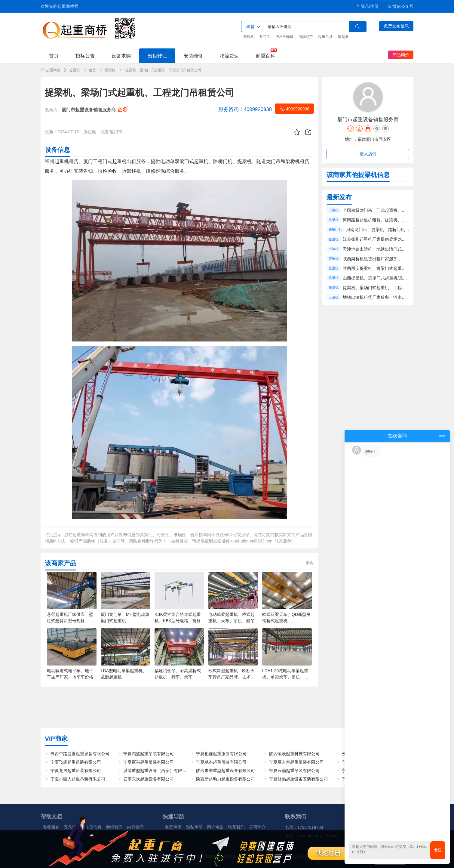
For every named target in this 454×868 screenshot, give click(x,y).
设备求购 (121, 56)
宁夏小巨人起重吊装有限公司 (78, 779)
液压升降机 (284, 37)
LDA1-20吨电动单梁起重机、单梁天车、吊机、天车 (285, 677)
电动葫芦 (306, 37)
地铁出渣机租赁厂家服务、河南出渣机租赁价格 (387, 297)
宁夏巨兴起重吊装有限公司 (149, 762)
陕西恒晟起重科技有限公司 (294, 754)
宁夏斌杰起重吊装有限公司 (221, 762)
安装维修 (193, 56)
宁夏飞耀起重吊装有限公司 (76, 762)
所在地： (92, 132)
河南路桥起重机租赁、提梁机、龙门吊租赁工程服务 (391, 220)
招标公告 (85, 56)
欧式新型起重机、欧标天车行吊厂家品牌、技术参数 (232, 677)
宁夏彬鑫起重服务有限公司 (221, 754)
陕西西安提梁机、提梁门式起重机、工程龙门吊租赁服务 (395, 268)
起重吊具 (325, 37)
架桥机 (249, 37)
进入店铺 (368, 154)
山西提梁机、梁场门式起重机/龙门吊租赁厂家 (385, 278)
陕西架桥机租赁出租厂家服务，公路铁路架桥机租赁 (391, 259)
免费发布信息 (396, 26)
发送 (438, 850)
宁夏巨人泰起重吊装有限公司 (296, 762)
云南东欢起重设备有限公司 (149, 779)
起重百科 (265, 56)
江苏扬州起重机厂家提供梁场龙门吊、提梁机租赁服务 (393, 239)
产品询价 (401, 55)
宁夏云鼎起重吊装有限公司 (294, 771)
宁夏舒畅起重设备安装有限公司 (299, 779)
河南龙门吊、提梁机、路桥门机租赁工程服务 (388, 230)
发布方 (51, 110)
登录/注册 (367, 6)
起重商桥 (53, 70)
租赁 (92, 70)
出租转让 (157, 56)
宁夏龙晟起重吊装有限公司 (76, 771)
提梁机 (75, 70)
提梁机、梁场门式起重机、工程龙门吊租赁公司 (387, 288)
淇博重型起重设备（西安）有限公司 (157, 771)
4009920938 (294, 109)
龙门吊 (265, 37)
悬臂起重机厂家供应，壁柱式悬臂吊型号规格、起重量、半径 (70, 621)
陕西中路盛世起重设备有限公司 (80, 754)
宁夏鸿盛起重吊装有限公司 (149, 754)
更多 (310, 563)
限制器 (343, 37)
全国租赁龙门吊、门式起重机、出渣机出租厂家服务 (391, 210)
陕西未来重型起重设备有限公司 (225, 771)
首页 (54, 56)
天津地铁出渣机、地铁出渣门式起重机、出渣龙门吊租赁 (395, 249)
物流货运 (229, 56)
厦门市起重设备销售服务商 (94, 110)
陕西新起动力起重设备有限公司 (225, 779)
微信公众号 (400, 6)
